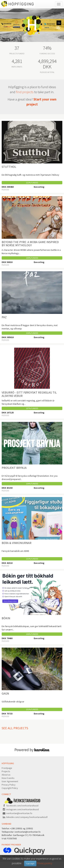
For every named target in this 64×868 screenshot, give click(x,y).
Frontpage (7, 768)
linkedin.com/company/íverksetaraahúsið (27, 817)
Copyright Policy (10, 788)
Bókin (6, 618)
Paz (4, 317)
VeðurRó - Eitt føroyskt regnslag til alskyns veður (29, 394)
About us (6, 775)
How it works (8, 778)
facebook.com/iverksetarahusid (22, 806)
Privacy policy (45, 863)
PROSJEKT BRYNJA (14, 468)
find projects (25, 92)
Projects (6, 771)
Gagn (5, 693)
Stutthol (9, 167)
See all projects (15, 728)
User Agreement (10, 781)
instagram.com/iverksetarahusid (23, 809)
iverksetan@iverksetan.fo (19, 813)
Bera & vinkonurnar (17, 543)
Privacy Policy (9, 785)
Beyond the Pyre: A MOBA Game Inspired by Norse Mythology (30, 244)
